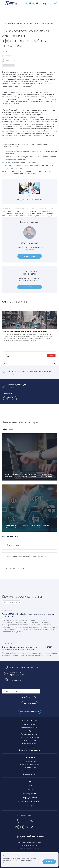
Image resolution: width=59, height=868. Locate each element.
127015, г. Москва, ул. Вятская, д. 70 (24, 821)
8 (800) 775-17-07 (17, 675)
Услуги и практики (10, 537)
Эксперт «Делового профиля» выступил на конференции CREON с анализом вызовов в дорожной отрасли (27, 648)
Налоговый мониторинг (29, 744)
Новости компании (29, 21)
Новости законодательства (30, 765)
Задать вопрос (29, 256)
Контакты (29, 806)
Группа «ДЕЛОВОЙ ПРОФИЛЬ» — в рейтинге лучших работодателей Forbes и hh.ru (29, 615)
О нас (29, 782)
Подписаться (29, 287)
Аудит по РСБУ (29, 725)
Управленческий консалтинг (30, 737)
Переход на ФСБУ (29, 741)
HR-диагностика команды (29, 200)
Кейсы (5, 429)
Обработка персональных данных (29, 842)
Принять (49, 862)
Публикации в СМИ (29, 768)
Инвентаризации (30, 747)
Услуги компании (30, 721)
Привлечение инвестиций (30, 734)
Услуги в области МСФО (29, 728)
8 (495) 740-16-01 (17, 673)
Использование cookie (30, 852)
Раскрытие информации (29, 802)
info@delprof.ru (16, 680)
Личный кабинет (24, 815)
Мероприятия (30, 794)
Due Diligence (29, 731)
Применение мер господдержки (29, 750)
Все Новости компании (12, 602)
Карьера (30, 786)
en (55, 4)
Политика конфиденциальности (29, 849)
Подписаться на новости (30, 711)
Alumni (29, 790)
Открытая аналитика (29, 771)
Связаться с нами (29, 704)
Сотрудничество (30, 798)
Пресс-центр (15, 21)
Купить (51, 356)
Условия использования (29, 846)
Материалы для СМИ (29, 774)
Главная (5, 21)
